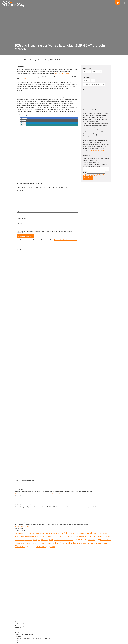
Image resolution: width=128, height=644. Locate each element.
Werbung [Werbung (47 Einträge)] (103, 543)
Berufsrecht (87, 72)
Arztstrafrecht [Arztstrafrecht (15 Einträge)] (18, 537)
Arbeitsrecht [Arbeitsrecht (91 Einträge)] (70, 533)
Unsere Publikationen (22, 526)
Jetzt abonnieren (20, 511)
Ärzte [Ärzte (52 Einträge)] (53, 547)
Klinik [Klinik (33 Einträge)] (108, 537)
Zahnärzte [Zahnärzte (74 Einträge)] (41, 547)
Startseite (20, 60)
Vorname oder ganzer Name (92, 167)
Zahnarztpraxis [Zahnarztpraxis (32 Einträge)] (31, 547)
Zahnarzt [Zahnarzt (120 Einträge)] (20, 546)
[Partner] (25, 267)
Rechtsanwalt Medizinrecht (91, 84)
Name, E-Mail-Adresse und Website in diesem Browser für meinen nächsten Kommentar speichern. (44, 232)
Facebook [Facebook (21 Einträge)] (54, 537)
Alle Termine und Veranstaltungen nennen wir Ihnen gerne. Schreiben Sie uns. (39, 494)
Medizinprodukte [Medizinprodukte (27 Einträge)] (54, 540)
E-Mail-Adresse (22, 218)
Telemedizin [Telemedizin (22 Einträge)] (86, 543)
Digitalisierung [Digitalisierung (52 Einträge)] (45, 536)
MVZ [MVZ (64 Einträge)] (98, 540)
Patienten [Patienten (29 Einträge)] (103, 540)
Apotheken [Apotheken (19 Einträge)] (40, 534)
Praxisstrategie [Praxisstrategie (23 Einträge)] (34, 543)
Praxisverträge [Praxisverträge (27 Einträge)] (50, 543)
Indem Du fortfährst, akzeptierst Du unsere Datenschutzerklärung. (95, 175)
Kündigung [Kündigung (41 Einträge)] (37, 540)
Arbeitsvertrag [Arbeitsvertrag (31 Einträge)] (82, 533)
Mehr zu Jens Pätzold (97, 150)
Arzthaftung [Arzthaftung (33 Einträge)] (97, 533)
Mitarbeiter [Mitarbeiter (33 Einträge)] (91, 540)
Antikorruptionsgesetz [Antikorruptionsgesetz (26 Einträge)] (30, 533)
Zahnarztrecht (97, 72)
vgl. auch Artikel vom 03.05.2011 (65, 74)
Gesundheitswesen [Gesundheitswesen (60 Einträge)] (97, 536)
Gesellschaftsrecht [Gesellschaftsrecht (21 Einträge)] (71, 537)
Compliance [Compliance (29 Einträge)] (25, 537)
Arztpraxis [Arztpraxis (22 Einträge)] (104, 533)
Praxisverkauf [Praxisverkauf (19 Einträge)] (42, 543)
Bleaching (87, 81)
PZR (93, 81)
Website (19, 224)
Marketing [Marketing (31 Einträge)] (45, 540)
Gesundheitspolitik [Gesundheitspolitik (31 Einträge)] (82, 537)
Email (85, 172)
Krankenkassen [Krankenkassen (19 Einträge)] (29, 540)
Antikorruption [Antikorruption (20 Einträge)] (19, 534)
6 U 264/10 (23, 79)
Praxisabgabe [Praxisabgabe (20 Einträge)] (19, 543)
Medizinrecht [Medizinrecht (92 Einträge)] (80, 540)
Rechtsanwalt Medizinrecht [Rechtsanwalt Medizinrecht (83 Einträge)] (69, 543)
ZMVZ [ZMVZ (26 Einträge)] (48, 547)
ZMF (103, 84)
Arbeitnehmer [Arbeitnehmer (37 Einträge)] (58, 533)
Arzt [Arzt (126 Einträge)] (90, 533)
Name (19, 211)
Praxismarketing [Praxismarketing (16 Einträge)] (26, 543)
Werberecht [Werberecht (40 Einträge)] (94, 543)
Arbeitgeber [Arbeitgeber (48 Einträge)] (48, 533)
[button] (23, 118)
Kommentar (21, 190)
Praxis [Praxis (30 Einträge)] (109, 540)
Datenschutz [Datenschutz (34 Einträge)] (34, 537)
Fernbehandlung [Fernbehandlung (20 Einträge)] (61, 537)
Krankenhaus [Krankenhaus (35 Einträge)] (20, 540)
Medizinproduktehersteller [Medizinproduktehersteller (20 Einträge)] (66, 540)
